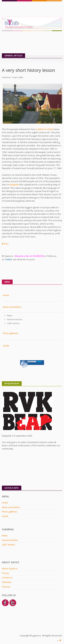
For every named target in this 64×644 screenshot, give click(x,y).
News (10, 315)
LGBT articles (13, 323)
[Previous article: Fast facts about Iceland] (5, 244)
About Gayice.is (10, 568)
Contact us (7, 577)
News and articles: (12, 307)
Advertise (7, 582)
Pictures (6, 587)
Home (6, 295)
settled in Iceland (45, 129)
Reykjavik (14, 185)
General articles (15, 319)
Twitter (9, 259)
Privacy (5, 573)
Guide (6, 346)
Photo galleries (10, 512)
